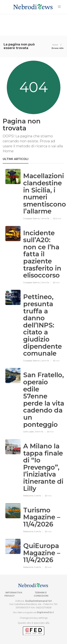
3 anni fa (39, 432)
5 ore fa (38, 531)
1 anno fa (45, 218)
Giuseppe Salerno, (32, 218)
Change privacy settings (34, 618)
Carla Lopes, (29, 432)
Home (55, 45)
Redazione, (29, 496)
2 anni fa (45, 282)
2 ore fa (38, 496)
